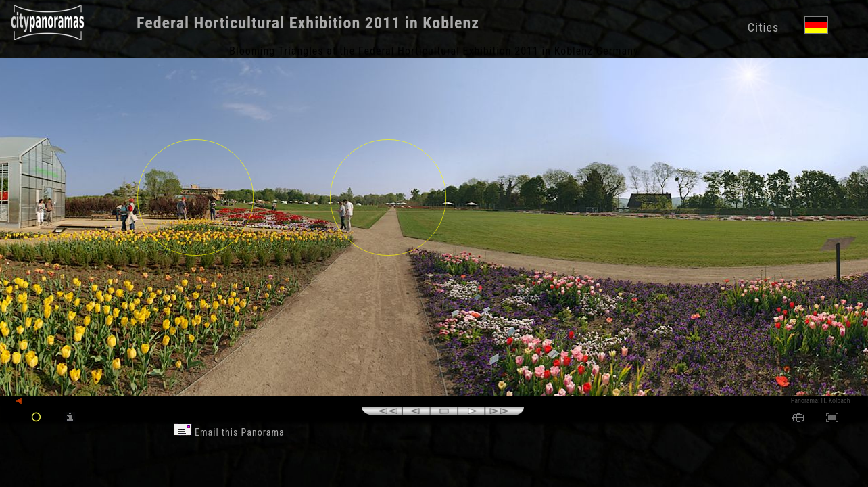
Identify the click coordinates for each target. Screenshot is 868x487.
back (28, 401)
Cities (763, 27)
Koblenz (451, 23)
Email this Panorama (229, 432)
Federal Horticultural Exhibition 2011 (268, 23)
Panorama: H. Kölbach (821, 401)
